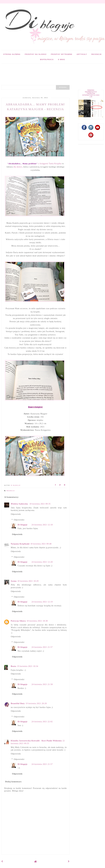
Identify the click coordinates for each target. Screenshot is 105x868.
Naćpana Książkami (20, 544)
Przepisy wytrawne (62, 54)
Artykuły (82, 54)
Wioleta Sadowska (20, 504)
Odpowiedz (16, 514)
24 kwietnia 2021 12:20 (42, 562)
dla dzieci (18, 167)
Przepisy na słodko (36, 54)
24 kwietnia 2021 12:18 (42, 525)
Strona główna (12, 54)
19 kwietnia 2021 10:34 (28, 666)
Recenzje (97, 54)
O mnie (61, 59)
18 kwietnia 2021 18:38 (37, 621)
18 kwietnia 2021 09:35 (40, 504)
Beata (13, 666)
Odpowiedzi (19, 520)
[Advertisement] (50, 70)
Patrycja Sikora (18, 621)
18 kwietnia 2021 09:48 (41, 544)
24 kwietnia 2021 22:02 (42, 722)
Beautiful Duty (18, 703)
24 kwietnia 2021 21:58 (42, 684)
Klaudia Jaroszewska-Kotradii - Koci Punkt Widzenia (36, 741)
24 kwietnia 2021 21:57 (42, 647)
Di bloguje (23, 525)
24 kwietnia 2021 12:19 (42, 602)
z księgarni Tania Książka (34, 164)
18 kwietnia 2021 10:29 (28, 581)
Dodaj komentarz (13, 782)
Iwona (14, 581)
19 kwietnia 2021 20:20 (36, 703)
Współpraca (47, 59)
